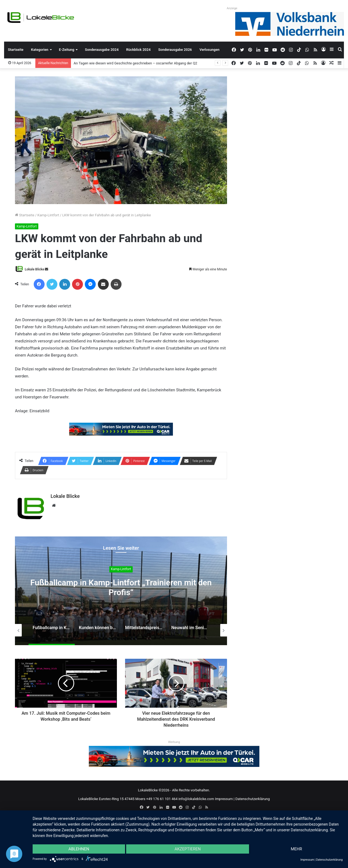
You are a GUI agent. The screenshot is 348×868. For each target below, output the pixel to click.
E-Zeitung (67, 50)
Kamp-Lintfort (48, 215)
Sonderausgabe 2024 (102, 50)
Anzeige (232, 8)
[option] (121, 591)
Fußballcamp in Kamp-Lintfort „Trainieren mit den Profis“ (121, 587)
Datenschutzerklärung (253, 799)
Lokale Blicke (34, 269)
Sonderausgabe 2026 (175, 50)
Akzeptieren (188, 849)
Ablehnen (79, 849)
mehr (296, 849)
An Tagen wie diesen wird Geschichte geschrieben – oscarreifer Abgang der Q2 (136, 63)
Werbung (174, 742)
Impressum (224, 799)
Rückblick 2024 (138, 50)
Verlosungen (209, 50)
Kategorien (40, 50)
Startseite (16, 50)
